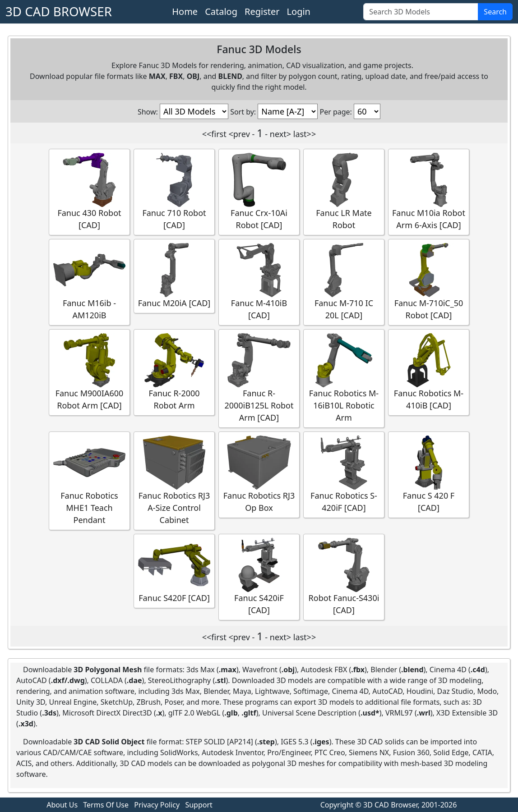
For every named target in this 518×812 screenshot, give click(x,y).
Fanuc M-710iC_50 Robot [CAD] (429, 282)
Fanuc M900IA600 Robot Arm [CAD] (89, 372)
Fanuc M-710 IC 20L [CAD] (344, 282)
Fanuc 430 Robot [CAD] (89, 192)
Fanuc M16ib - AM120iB (89, 282)
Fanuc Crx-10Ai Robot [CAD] (259, 192)
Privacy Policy (157, 805)
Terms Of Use (106, 805)
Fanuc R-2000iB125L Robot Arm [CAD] (259, 378)
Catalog (221, 11)
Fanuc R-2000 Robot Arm (174, 372)
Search (495, 12)
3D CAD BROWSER (59, 11)
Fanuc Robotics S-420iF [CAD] (344, 474)
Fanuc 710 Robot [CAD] (174, 192)
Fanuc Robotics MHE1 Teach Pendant (89, 480)
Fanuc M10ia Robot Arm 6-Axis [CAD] (429, 192)
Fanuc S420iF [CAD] (259, 577)
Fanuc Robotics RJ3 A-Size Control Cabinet (174, 480)
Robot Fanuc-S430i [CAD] (344, 577)
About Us (62, 805)
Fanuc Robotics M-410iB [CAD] (429, 372)
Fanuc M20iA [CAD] (174, 276)
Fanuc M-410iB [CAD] (259, 282)
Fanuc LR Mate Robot (344, 192)
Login (299, 11)
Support (199, 805)
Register (262, 11)
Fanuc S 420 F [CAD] (429, 474)
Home (185, 11)
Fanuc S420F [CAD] (174, 571)
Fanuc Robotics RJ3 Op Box (259, 474)
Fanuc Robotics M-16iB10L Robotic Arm (344, 378)
